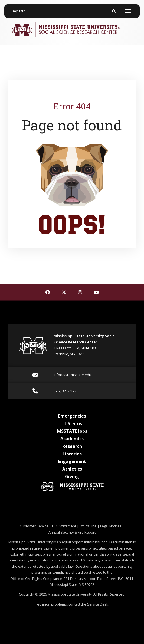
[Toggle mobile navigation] (128, 11)
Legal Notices (111, 526)
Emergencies (72, 416)
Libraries (72, 454)
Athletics (72, 469)
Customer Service (34, 526)
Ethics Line (88, 526)
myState (21, 9)
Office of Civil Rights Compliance (36, 579)
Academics (72, 439)
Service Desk (98, 604)
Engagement (72, 461)
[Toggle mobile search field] (114, 11)
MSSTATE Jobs (72, 431)
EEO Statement (64, 526)
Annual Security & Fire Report (72, 532)
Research (72, 446)
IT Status (72, 423)
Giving (72, 477)
